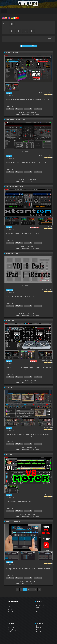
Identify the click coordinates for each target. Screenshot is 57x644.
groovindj (50, 495)
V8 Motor (9, 454)
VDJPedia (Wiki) (41, 608)
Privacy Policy (12, 630)
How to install (36, 115)
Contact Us (11, 628)
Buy (9, 606)
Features (10, 608)
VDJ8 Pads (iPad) (12, 253)
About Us (11, 626)
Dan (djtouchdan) (47, 290)
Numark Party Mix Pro (14, 52)
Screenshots (11, 612)
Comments (26, 115)
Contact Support (41, 604)
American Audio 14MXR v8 (15, 119)
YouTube (40, 628)
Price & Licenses (12, 610)
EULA (9, 632)
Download (11, 604)
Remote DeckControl (13, 521)
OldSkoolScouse (48, 361)
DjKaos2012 (49, 428)
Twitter (39, 632)
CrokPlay (9, 387)
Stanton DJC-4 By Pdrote (15, 186)
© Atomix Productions (29, 642)
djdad (51, 562)
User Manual (40, 606)
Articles (39, 610)
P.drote (50, 227)
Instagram (40, 630)
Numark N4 (10, 320)
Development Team (47, 93)
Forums (39, 612)
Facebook (40, 626)
